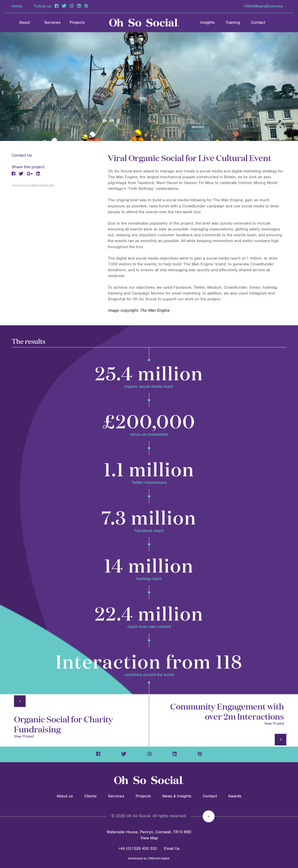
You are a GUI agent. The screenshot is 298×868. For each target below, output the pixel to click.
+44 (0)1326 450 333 (138, 849)
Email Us (172, 849)
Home (17, 6)
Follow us (43, 6)
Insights (207, 23)
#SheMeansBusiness (263, 6)
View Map (149, 838)
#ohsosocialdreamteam (33, 185)
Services (52, 23)
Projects (77, 23)
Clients (90, 796)
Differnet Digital (159, 858)
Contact (258, 23)
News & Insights (177, 796)
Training (233, 23)
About (24, 23)
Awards (235, 796)
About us (65, 796)
